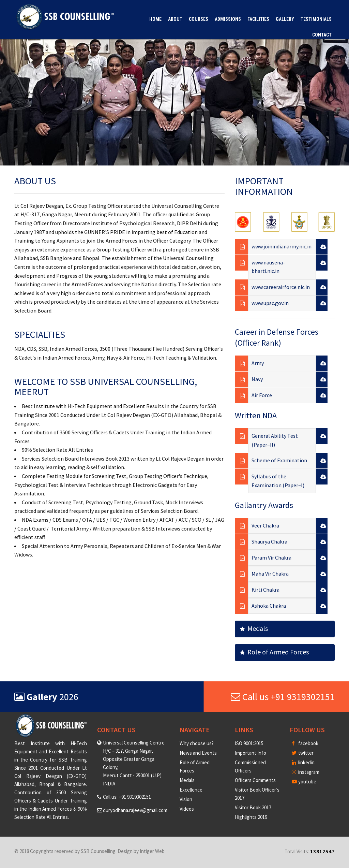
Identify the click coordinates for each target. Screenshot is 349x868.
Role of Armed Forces (274, 652)
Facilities (258, 19)
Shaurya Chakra (269, 541)
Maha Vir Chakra (270, 574)
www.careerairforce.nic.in (281, 287)
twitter (303, 753)
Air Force (262, 395)
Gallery (285, 19)
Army (258, 363)
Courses (199, 19)
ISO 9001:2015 (249, 743)
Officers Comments (255, 780)
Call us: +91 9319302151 (127, 797)
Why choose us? (197, 743)
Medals (254, 628)
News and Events (198, 753)
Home (155, 19)
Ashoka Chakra (269, 606)
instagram (306, 772)
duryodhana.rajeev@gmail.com (135, 810)
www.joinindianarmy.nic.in (282, 246)
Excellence (191, 790)
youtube (304, 782)
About (175, 19)
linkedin (303, 762)
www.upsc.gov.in (270, 303)
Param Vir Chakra (271, 558)
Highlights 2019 (251, 817)
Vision (186, 799)
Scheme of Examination (279, 460)
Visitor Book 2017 (253, 807)
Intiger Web (152, 851)
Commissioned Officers (250, 766)
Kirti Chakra (265, 590)
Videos (187, 809)
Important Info (251, 753)
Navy (257, 379)
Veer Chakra (265, 525)
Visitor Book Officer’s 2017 (257, 794)
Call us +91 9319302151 (283, 697)
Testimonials (316, 19)
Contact (322, 35)
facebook (305, 743)
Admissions (228, 19)
